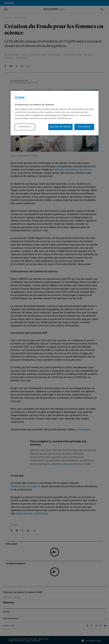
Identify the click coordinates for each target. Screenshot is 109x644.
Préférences (25, 127)
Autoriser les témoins (60, 127)
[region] (55, 113)
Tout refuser (84, 127)
